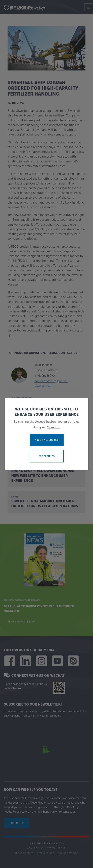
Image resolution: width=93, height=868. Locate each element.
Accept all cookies (47, 440)
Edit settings (47, 456)
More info (53, 427)
